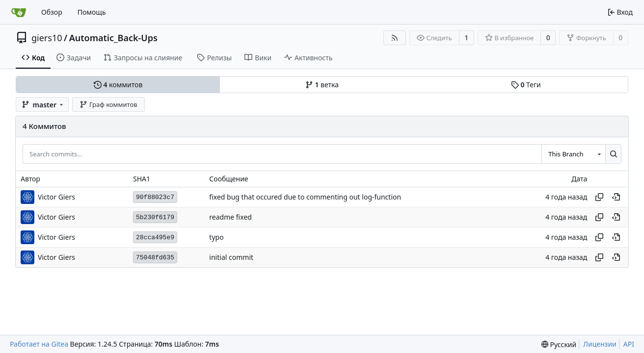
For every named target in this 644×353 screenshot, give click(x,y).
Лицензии (600, 344)
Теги (526, 85)
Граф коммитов (108, 104)
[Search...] (613, 154)
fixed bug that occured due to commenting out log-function (305, 197)
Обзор (52, 12)
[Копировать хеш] (599, 197)
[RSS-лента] (395, 38)
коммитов (118, 85)
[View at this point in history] (616, 197)
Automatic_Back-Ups (113, 38)
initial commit (231, 258)
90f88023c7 (155, 197)
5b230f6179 (155, 217)
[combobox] (573, 154)
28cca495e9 (155, 238)
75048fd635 (155, 258)
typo (216, 238)
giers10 (47, 38)
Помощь (92, 12)
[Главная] (19, 12)
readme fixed (230, 217)
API (629, 344)
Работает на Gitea (39, 344)
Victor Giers (56, 197)
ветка (322, 85)
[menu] (559, 344)
